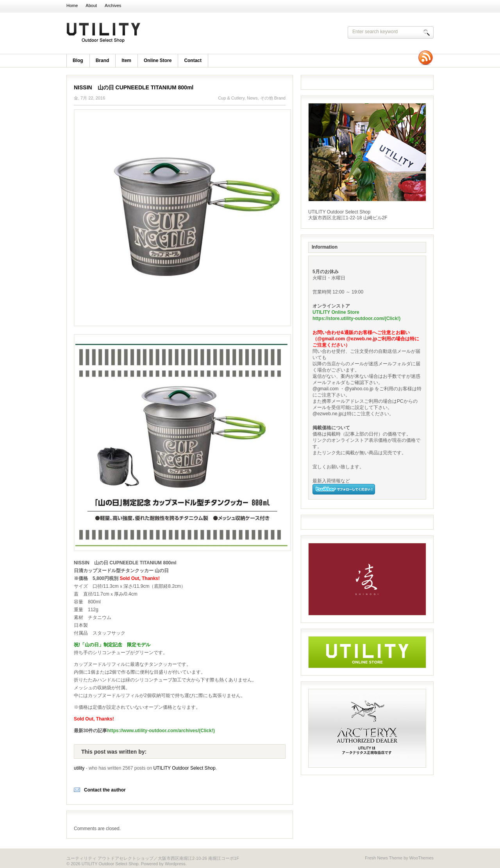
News (252, 98)
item (126, 60)
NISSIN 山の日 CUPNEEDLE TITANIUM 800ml (134, 87)
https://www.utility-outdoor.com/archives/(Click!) (161, 731)
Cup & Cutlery (231, 98)
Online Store (158, 60)
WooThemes (421, 858)
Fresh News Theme (384, 858)
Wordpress (175, 864)
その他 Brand (273, 98)
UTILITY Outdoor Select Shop (168, 33)
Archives (113, 5)
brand (103, 60)
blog (78, 60)
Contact (193, 60)
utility (79, 768)
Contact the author (105, 790)
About (91, 5)
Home (72, 5)
